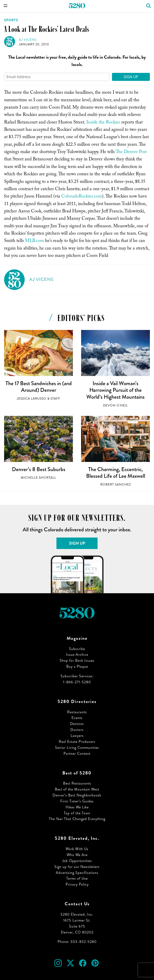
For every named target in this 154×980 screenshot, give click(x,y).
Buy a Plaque (77, 666)
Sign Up (131, 77)
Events (77, 718)
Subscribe (77, 649)
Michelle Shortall (38, 478)
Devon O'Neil (115, 405)
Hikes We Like (77, 807)
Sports (11, 20)
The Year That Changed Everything (77, 819)
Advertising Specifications (77, 873)
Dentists (77, 724)
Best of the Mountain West (77, 789)
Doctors (77, 730)
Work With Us (77, 849)
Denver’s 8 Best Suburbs (39, 469)
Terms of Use (77, 878)
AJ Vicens (28, 40)
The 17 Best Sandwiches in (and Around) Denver (39, 387)
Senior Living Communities (77, 748)
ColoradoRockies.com (82, 197)
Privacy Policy (77, 884)
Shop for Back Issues (77, 660)
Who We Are (77, 855)
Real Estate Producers (77, 742)
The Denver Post (131, 152)
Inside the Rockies (103, 123)
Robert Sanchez (116, 485)
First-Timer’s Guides (77, 801)
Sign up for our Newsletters (77, 867)
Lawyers (77, 736)
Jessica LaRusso (32, 399)
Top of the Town (77, 813)
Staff (55, 399)
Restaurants (77, 712)
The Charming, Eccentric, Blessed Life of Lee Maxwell (116, 473)
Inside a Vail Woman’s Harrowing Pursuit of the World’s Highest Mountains (115, 390)
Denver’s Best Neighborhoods (77, 795)
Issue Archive (77, 655)
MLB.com (34, 241)
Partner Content (77, 754)
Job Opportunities (77, 861)
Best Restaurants (77, 783)
